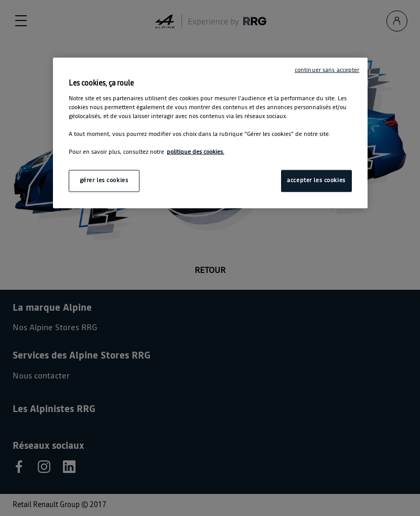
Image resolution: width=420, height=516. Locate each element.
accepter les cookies (316, 181)
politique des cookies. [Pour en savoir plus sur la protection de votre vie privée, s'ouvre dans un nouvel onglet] (196, 152)
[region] (210, 133)
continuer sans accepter (327, 70)
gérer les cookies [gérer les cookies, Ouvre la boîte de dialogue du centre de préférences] (104, 181)
